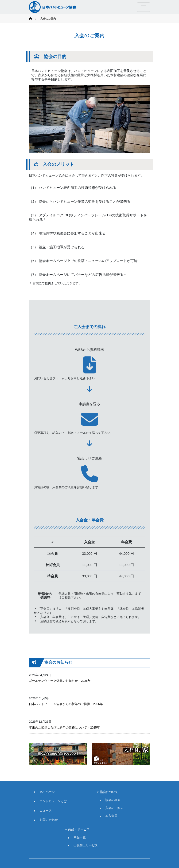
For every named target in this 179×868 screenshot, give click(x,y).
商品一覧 (78, 837)
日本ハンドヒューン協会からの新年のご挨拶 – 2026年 (66, 704)
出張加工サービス (84, 845)
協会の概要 (111, 800)
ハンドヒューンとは (52, 801)
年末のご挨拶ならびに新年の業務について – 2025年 (64, 728)
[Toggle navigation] (144, 7)
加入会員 (110, 816)
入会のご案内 (113, 808)
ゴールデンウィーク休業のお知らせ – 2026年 (60, 681)
